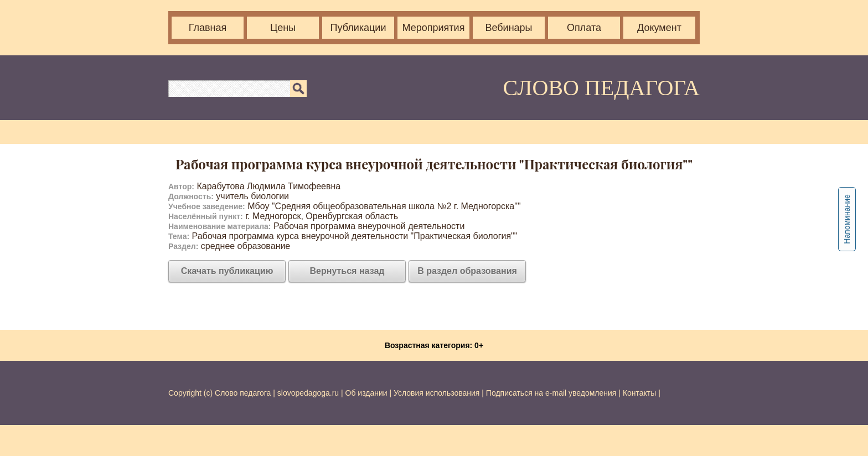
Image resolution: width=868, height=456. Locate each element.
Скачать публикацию (227, 271)
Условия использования (436, 393)
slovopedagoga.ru (309, 393)
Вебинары (508, 28)
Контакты (639, 393)
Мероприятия (434, 28)
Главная (208, 28)
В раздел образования (467, 271)
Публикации (358, 28)
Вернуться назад (347, 271)
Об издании (366, 393)
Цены (283, 28)
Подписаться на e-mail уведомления (551, 393)
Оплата (584, 28)
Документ (659, 28)
